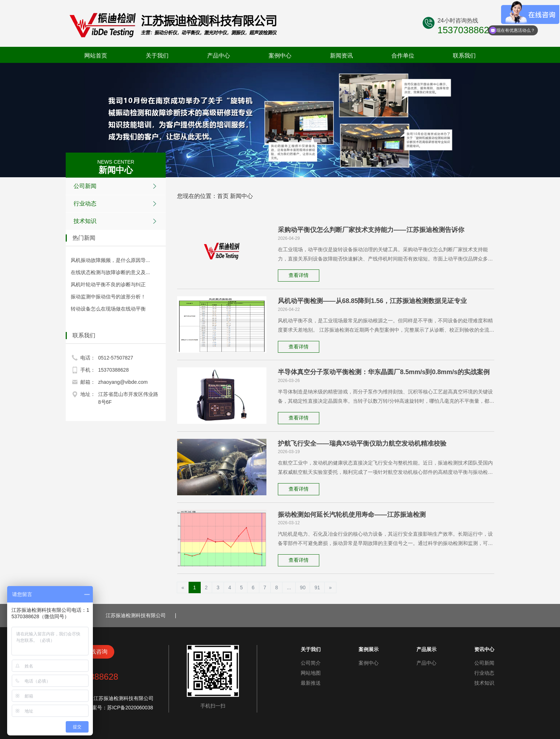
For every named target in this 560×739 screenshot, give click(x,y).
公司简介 (311, 663)
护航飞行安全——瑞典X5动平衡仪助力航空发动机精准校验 (362, 443)
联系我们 (464, 56)
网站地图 (311, 673)
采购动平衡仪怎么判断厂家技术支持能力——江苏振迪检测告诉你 (371, 230)
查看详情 (299, 276)
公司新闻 (117, 186)
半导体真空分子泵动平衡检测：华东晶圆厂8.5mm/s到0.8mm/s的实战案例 (384, 372)
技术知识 (117, 221)
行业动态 (117, 204)
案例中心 (280, 56)
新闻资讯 (341, 56)
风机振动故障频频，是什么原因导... (110, 260)
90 (303, 587)
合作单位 (403, 56)
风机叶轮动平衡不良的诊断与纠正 (108, 284)
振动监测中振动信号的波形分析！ (108, 297)
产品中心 (219, 56)
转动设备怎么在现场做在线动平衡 (108, 309)
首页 (223, 196)
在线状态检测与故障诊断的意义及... (110, 272)
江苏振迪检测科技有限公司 (136, 615)
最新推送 (311, 683)
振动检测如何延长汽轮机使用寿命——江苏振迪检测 (352, 514)
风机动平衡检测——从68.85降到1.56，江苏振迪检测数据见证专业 (372, 301)
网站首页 (96, 56)
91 (317, 587)
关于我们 (157, 56)
